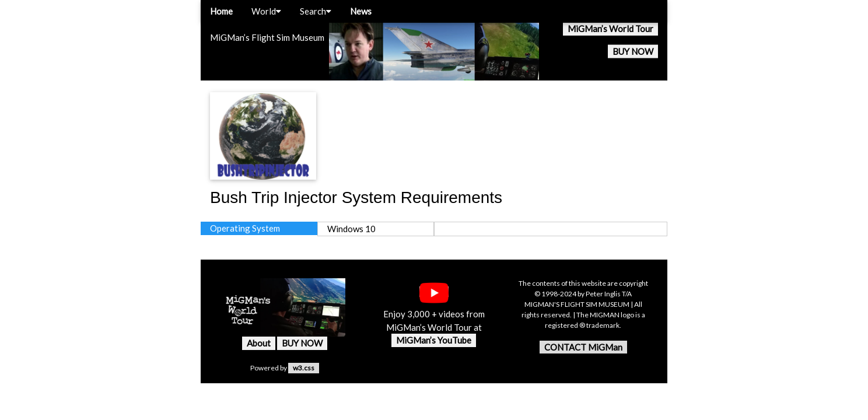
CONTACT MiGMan (583, 347)
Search (316, 11)
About (259, 343)
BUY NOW (633, 51)
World (266, 11)
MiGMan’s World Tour (610, 29)
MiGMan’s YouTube (434, 340)
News (361, 11)
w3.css (304, 368)
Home (221, 11)
